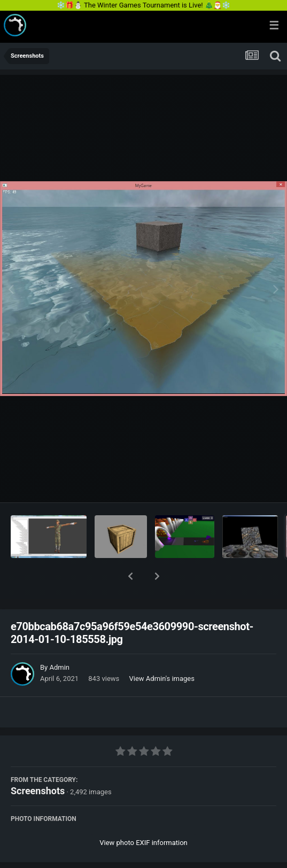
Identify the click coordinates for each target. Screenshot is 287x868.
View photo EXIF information (143, 815)
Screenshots (38, 763)
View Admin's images (162, 651)
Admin (59, 640)
